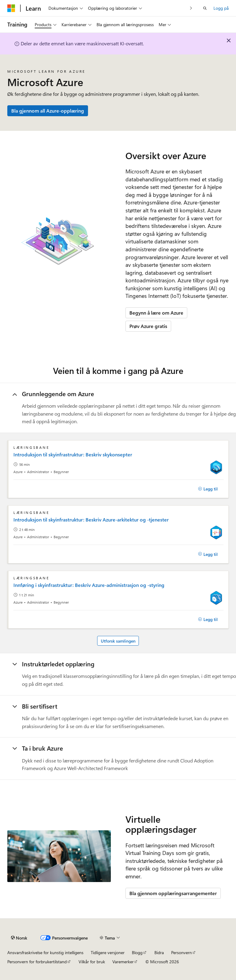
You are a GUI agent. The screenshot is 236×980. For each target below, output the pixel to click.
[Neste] (191, 8)
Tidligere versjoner (108, 952)
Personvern (181, 952)
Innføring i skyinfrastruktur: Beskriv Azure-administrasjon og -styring (89, 585)
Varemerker (123, 962)
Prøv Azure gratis (148, 326)
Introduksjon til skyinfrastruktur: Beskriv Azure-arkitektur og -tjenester (91, 520)
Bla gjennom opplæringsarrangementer (173, 893)
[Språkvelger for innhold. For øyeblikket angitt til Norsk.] (19, 938)
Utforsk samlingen (118, 641)
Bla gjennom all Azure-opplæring (48, 111)
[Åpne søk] (205, 8)
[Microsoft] (11, 8)
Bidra (159, 952)
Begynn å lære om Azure (156, 313)
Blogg (137, 952)
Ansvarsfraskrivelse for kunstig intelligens (45, 952)
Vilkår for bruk (92, 962)
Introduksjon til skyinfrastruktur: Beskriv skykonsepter (73, 455)
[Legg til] (208, 489)
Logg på (221, 8)
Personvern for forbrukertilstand (37, 962)
